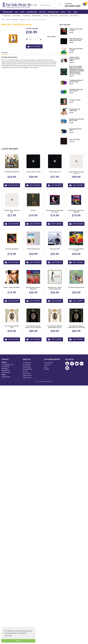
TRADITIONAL (15, 20)
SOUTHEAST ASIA (53, 12)
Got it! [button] (18, 641)
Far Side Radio (16, 16)
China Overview (74, 16)
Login (46, 367)
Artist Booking (26, 16)
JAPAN (22, 12)
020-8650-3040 (6, 377)
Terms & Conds (48, 363)
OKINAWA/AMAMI (32, 12)
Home (3, 20)
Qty (27, 39)
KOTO (28, 20)
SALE (17, 12)
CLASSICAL (22, 20)
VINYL (69, 12)
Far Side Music (7, 16)
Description (5, 53)
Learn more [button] (8, 636)
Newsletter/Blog (36, 16)
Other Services (54, 16)
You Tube (45, 16)
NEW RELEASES (8, 12)
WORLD (63, 12)
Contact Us (47, 365)
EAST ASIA (42, 12)
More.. (76, 12)
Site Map (46, 369)
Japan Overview (64, 16)
